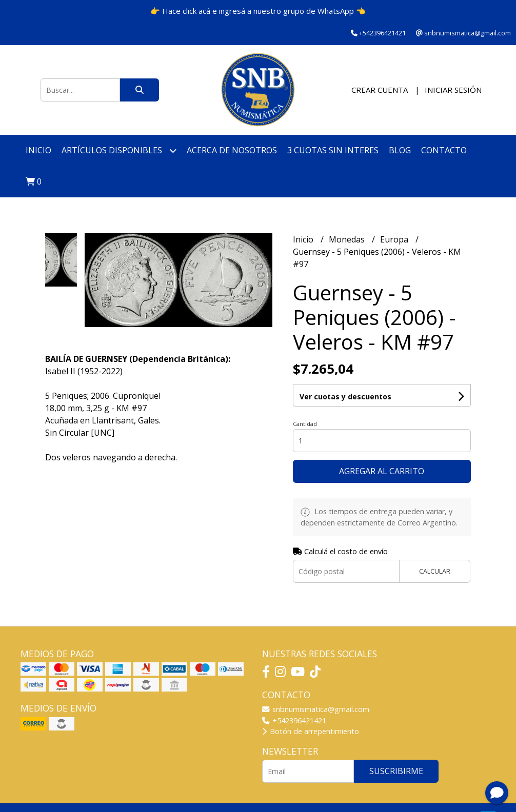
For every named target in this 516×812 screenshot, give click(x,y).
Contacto (444, 150)
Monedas (348, 239)
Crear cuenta (380, 90)
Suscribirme (396, 771)
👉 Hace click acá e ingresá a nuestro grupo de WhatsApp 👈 (258, 11)
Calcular (435, 571)
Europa (395, 239)
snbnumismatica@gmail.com (316, 709)
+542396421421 (294, 720)
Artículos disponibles (119, 150)
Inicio (38, 150)
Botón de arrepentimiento (311, 731)
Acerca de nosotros (232, 150)
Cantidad (305, 424)
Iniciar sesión (453, 90)
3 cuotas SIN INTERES (333, 150)
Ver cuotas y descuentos (345, 397)
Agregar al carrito (382, 471)
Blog (400, 150)
